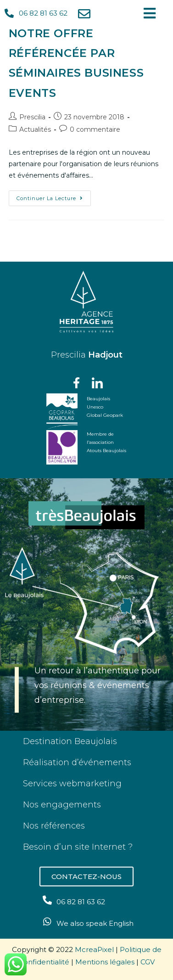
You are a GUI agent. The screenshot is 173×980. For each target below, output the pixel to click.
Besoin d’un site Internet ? (78, 847)
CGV (148, 962)
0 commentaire (95, 129)
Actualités (35, 129)
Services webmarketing (72, 784)
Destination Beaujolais (70, 741)
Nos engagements (62, 805)
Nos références (54, 826)
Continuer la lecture (54, 196)
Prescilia (32, 117)
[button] (86, 876)
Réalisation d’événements (77, 762)
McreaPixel (94, 949)
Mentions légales (105, 962)
